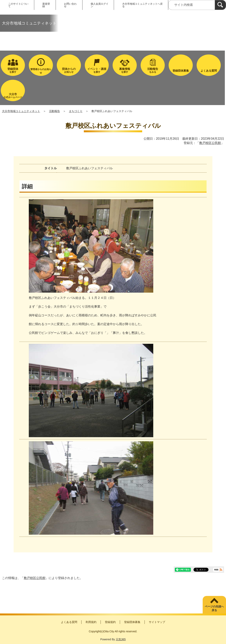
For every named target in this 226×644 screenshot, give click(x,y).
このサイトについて (18, 5)
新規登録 (46, 5)
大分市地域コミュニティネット (21, 111)
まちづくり (76, 111)
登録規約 (110, 622)
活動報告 (54, 111)
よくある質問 (69, 622)
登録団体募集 (132, 622)
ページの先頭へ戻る (214, 608)
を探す (13, 70)
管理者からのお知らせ (41, 71)
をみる (153, 70)
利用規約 (91, 622)
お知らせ (69, 70)
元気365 (121, 639)
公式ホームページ (13, 96)
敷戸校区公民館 (210, 143)
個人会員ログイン (99, 5)
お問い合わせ (70, 5)
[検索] (220, 5)
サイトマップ (157, 622)
